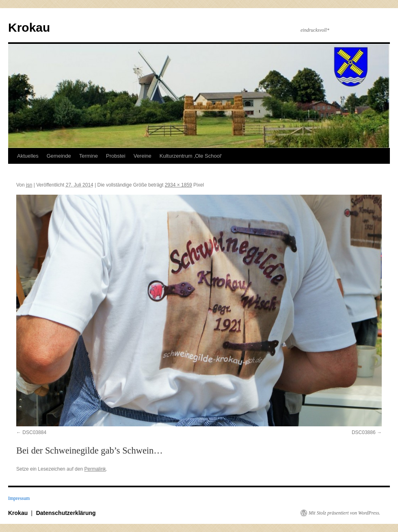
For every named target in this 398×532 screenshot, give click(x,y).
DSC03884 (34, 432)
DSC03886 (364, 432)
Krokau (29, 27)
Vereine (143, 156)
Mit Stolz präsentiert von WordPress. (344, 513)
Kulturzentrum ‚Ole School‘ (191, 156)
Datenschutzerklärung (66, 513)
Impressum (19, 498)
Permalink (95, 469)
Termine (89, 156)
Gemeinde (59, 156)
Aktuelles (28, 156)
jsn (29, 185)
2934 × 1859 (178, 185)
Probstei (116, 156)
